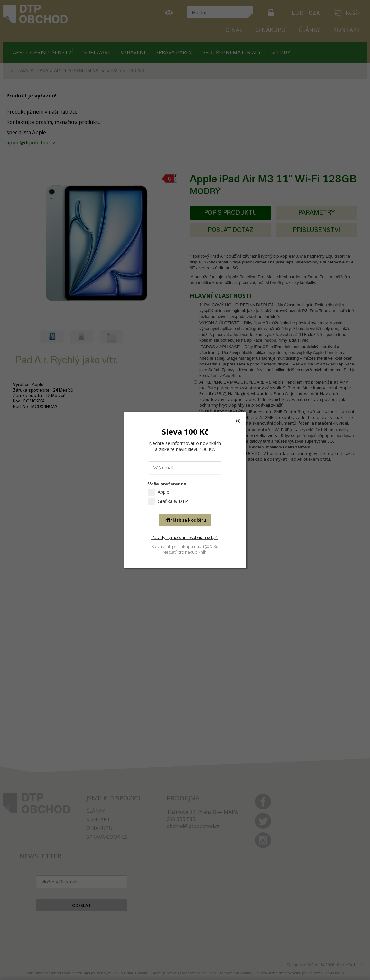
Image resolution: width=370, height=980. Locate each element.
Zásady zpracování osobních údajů (185, 537)
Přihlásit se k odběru (185, 520)
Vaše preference (167, 484)
